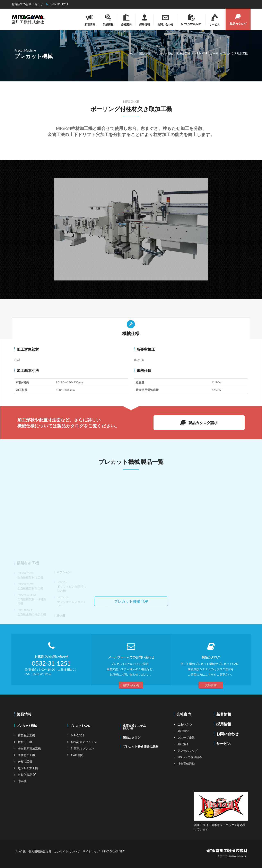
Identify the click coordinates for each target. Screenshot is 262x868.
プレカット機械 (27, 726)
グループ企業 (186, 737)
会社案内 (184, 714)
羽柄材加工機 (26, 755)
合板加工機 (25, 762)
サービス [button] (215, 20)
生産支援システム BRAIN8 (134, 727)
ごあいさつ (185, 724)
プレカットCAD (80, 726)
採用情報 (145, 20)
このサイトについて (67, 851)
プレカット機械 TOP (131, 601)
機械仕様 (131, 328)
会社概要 (183, 731)
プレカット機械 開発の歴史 (141, 746)
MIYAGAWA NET (113, 851)
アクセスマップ (187, 750)
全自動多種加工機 (29, 748)
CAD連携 (77, 755)
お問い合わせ (165, 20)
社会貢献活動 (186, 764)
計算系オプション (82, 748)
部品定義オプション (84, 742)
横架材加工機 (26, 735)
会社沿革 (183, 744)
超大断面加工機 (28, 768)
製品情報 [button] (108, 20)
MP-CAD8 (78, 735)
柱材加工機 (25, 742)
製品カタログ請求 (199, 423)
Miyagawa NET (191, 20)
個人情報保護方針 (40, 851)
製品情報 (24, 714)
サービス (224, 744)
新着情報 (90, 20)
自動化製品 (27, 775)
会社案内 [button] (126, 20)
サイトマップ (91, 851)
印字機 (22, 781)
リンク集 (20, 851)
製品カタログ (238, 19)
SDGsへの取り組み (190, 757)
